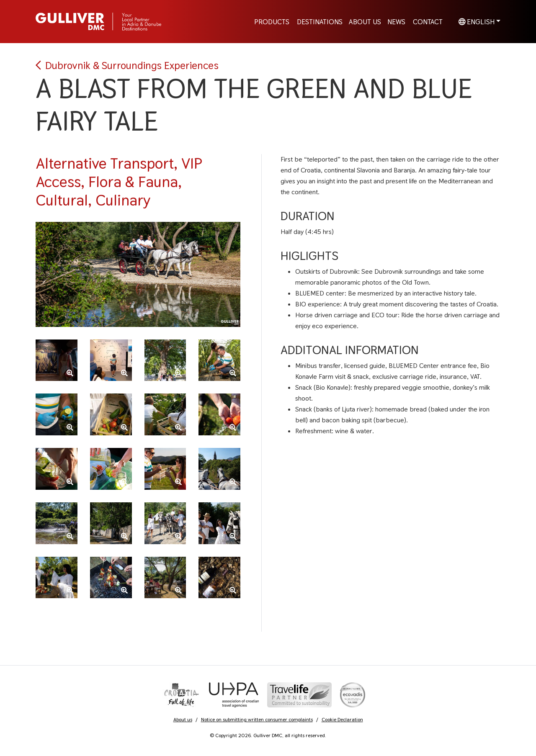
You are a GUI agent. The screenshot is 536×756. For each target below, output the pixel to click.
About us (183, 720)
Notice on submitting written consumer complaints (257, 720)
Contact (428, 21)
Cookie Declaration (342, 720)
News (396, 21)
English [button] (477, 21)
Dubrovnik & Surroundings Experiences (127, 65)
